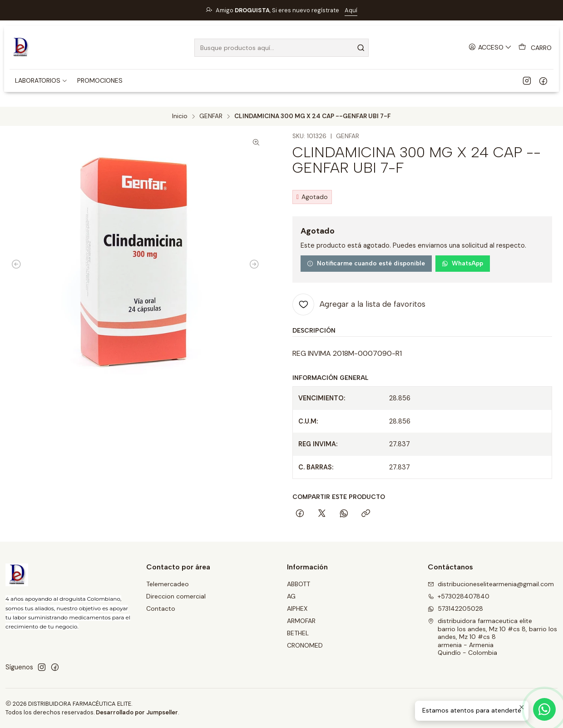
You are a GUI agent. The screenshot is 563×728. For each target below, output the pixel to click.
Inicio (180, 116)
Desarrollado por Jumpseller (137, 712)
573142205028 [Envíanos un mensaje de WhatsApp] (455, 608)
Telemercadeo (168, 584)
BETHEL (298, 633)
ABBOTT (299, 584)
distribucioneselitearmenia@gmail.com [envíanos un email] (491, 584)
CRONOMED (305, 645)
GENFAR (211, 116)
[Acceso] (490, 47)
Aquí (351, 10)
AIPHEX (297, 608)
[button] (41, 80)
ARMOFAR (301, 621)
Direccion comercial (176, 596)
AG (291, 596)
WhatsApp (462, 263)
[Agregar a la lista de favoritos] (359, 304)
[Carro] (535, 48)
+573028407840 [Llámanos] (459, 596)
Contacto (161, 608)
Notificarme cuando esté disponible (366, 263)
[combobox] (281, 48)
